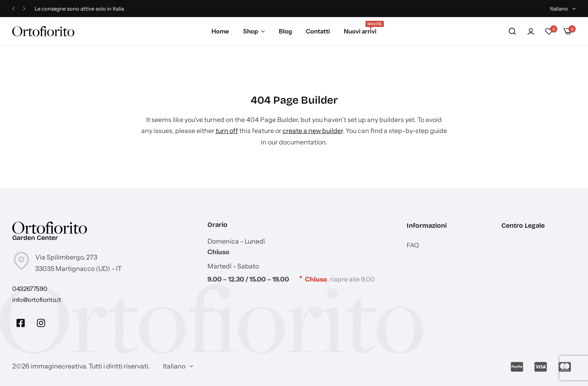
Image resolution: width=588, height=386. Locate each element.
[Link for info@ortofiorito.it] (37, 300)
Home (220, 31)
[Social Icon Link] (20, 323)
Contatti (318, 31)
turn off (227, 131)
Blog (285, 31)
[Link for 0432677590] (30, 289)
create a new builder (313, 131)
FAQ (413, 245)
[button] (13, 9)
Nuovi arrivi (360, 31)
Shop (251, 31)
